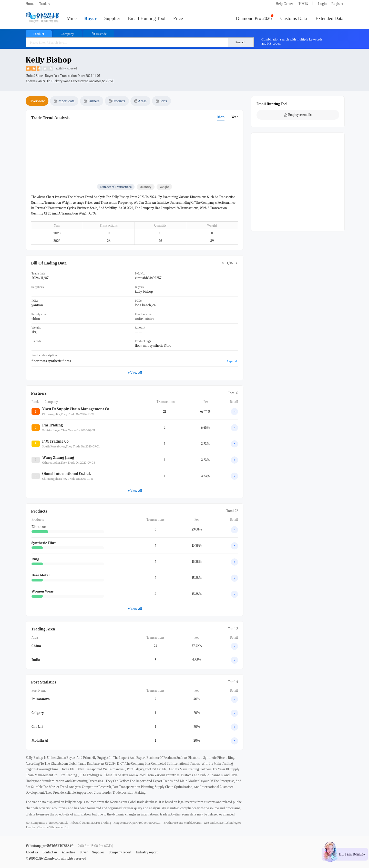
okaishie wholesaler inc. (53, 827)
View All (135, 608)
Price (178, 18)
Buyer (90, 18)
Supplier (112, 18)
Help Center (284, 4)
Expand (232, 361)
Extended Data (329, 18)
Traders (45, 4)
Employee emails (298, 115)
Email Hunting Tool (147, 18)
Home (30, 4)
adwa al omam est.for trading (91, 823)
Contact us (50, 852)
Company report (120, 852)
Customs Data (294, 18)
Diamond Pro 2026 (254, 18)
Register (337, 4)
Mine (72, 18)
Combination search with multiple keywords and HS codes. (292, 41)
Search (240, 42)
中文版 (303, 4)
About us (32, 852)
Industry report (147, 852)
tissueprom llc (58, 823)
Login (322, 4)
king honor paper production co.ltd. (137, 823)
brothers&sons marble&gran (182, 823)
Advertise (68, 852)
